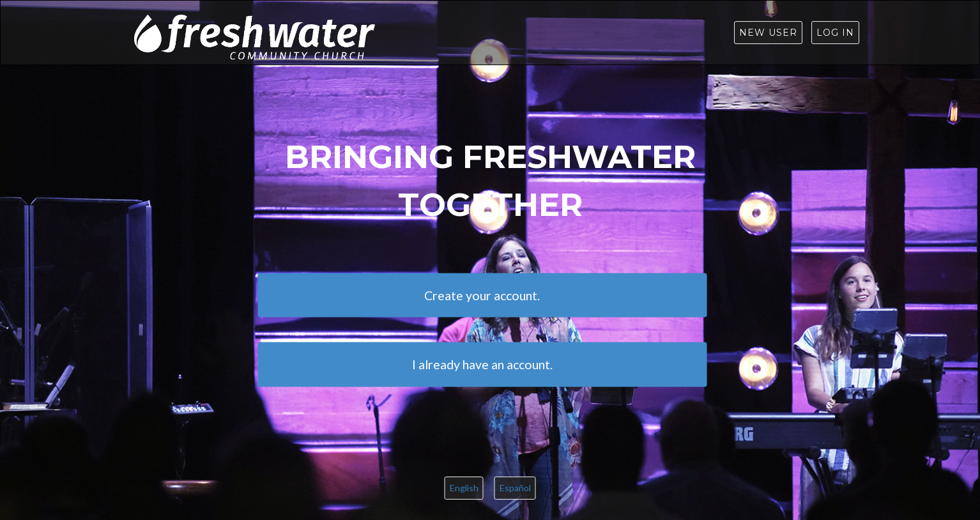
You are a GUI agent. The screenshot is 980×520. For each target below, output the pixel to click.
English (464, 488)
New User (768, 33)
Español (515, 488)
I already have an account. (482, 364)
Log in (835, 33)
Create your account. (482, 295)
